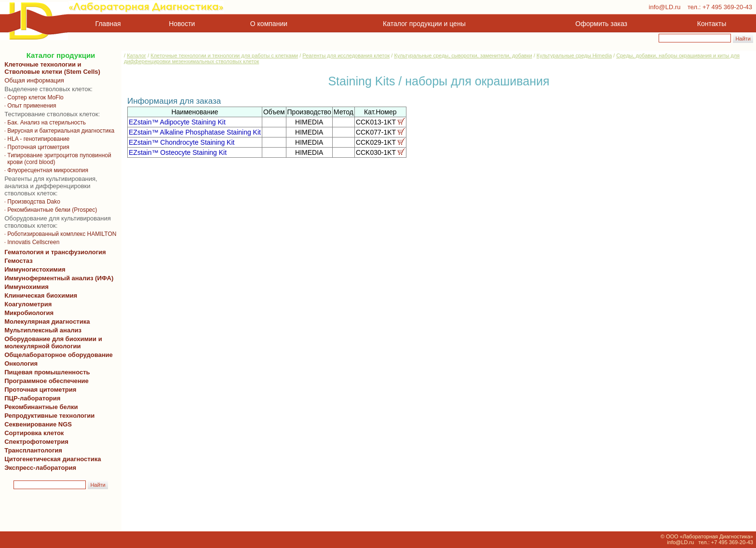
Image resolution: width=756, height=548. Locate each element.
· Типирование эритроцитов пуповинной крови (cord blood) (56, 159)
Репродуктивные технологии (48, 416)
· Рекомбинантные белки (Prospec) (50, 210)
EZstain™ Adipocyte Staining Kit (177, 122)
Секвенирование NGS (36, 424)
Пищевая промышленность (47, 372)
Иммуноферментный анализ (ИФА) (57, 278)
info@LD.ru (665, 7)
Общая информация (33, 80)
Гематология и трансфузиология (54, 252)
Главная (108, 24)
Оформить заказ (601, 24)
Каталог (136, 55)
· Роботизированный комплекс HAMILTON (60, 234)
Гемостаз (19, 261)
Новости (182, 24)
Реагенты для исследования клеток (346, 55)
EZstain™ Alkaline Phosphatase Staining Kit (195, 132)
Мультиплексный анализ (43, 330)
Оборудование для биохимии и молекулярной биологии (52, 342)
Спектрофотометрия (36, 442)
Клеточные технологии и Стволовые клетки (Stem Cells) (52, 68)
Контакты (712, 24)
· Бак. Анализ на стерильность (45, 123)
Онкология (21, 363)
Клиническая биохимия (39, 295)
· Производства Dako (32, 202)
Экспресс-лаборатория (40, 468)
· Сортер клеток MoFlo (34, 97)
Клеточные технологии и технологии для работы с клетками (224, 55)
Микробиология (29, 313)
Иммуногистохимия (33, 269)
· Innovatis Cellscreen (31, 242)
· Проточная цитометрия (37, 147)
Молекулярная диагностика (45, 322)
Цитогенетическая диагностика (51, 459)
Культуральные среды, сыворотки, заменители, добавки (463, 55)
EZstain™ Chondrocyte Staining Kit (182, 142)
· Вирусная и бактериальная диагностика (59, 131)
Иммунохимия (27, 287)
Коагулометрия (28, 304)
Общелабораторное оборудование (57, 355)
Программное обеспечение (47, 381)
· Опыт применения (30, 106)
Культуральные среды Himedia (574, 55)
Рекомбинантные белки (40, 407)
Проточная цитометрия (39, 390)
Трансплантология (32, 450)
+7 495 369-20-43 (727, 7)
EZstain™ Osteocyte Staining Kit (178, 152)
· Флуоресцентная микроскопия (46, 170)
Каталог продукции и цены (424, 24)
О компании (268, 24)
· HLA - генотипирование (37, 139)
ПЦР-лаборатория (31, 398)
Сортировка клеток (32, 433)
